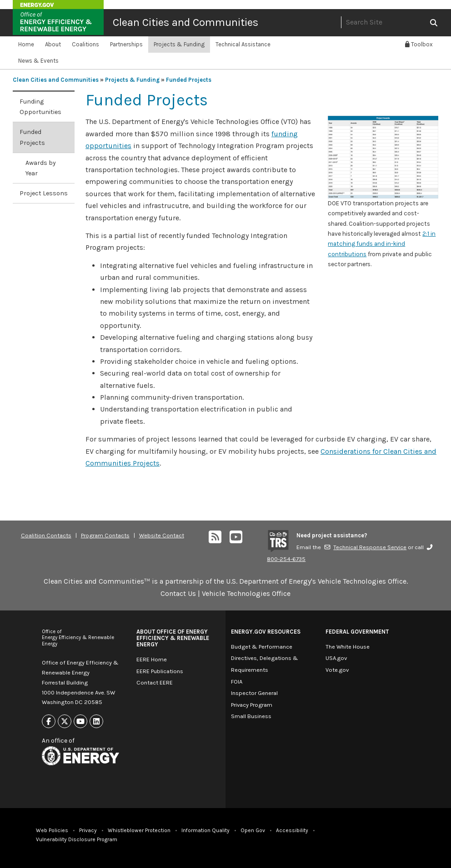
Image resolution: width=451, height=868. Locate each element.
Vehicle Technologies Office (246, 593)
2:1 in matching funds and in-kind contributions (382, 244)
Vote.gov (337, 670)
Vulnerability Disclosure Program (77, 839)
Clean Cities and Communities (185, 22)
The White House (348, 647)
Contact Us (178, 593)
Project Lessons (44, 193)
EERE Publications (160, 671)
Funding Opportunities (40, 107)
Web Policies (52, 830)
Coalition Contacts (46, 535)
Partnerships (126, 44)
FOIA (237, 682)
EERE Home (152, 659)
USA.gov (336, 658)
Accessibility (292, 830)
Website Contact (162, 535)
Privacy (88, 830)
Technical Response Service (365, 547)
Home (26, 44)
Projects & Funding (179, 44)
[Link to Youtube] (80, 722)
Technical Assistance (243, 44)
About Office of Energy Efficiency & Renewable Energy (173, 638)
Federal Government (357, 632)
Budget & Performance (262, 647)
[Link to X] (65, 722)
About (53, 44)
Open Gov (253, 830)
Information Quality (205, 830)
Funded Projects (189, 80)
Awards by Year (41, 168)
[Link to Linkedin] (96, 722)
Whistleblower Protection (139, 830)
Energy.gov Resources (266, 632)
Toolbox (419, 44)
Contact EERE (155, 682)
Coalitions (85, 44)
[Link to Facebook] (49, 722)
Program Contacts (105, 535)
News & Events (38, 61)
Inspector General (254, 693)
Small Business (251, 716)
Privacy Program (252, 705)
